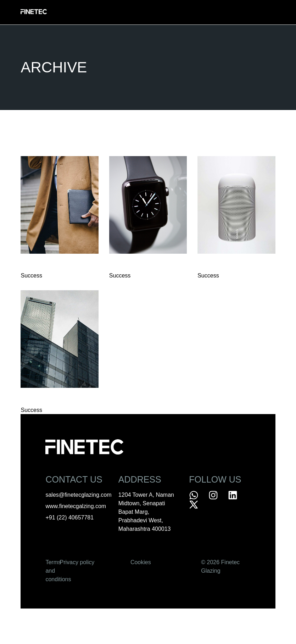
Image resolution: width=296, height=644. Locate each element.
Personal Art (219, 266)
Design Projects (47, 266)
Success (31, 276)
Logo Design (129, 266)
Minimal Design (44, 400)
